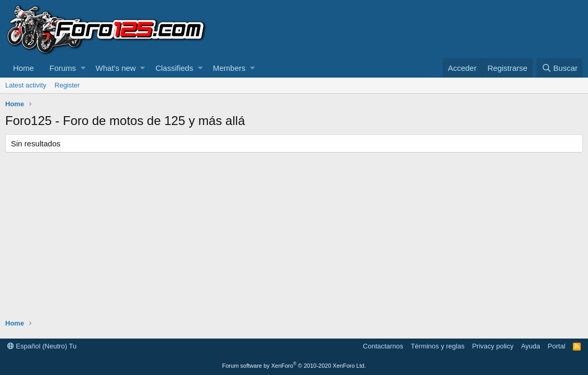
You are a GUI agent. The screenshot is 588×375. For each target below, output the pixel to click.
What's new (116, 68)
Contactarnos (383, 346)
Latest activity (26, 85)
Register (67, 85)
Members (229, 68)
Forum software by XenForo (294, 366)
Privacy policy (492, 346)
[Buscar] (560, 68)
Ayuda (530, 346)
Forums (63, 68)
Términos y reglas (438, 346)
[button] (83, 68)
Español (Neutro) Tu (42, 346)
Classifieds (174, 68)
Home (23, 68)
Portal (557, 346)
